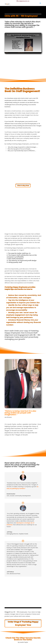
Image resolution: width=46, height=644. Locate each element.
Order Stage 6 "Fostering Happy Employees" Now (23, 623)
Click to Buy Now (23, 185)
